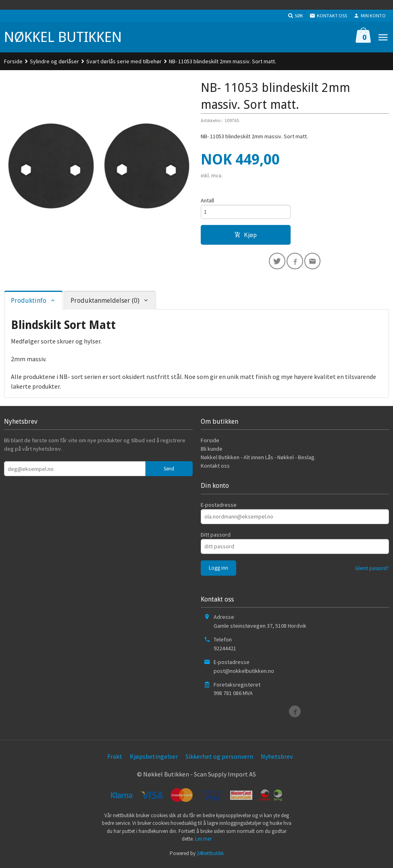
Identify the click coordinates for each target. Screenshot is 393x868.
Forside (13, 61)
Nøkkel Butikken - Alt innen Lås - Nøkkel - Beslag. (258, 460)
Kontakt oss (215, 468)
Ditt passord (216, 537)
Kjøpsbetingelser (154, 759)
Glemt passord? (372, 571)
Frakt (115, 759)
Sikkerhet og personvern (219, 759)
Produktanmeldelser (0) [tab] (105, 303)
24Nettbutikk (210, 856)
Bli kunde (212, 452)
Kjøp (245, 236)
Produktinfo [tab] (29, 303)
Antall (207, 200)
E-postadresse (219, 507)
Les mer (203, 842)
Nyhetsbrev (277, 759)
